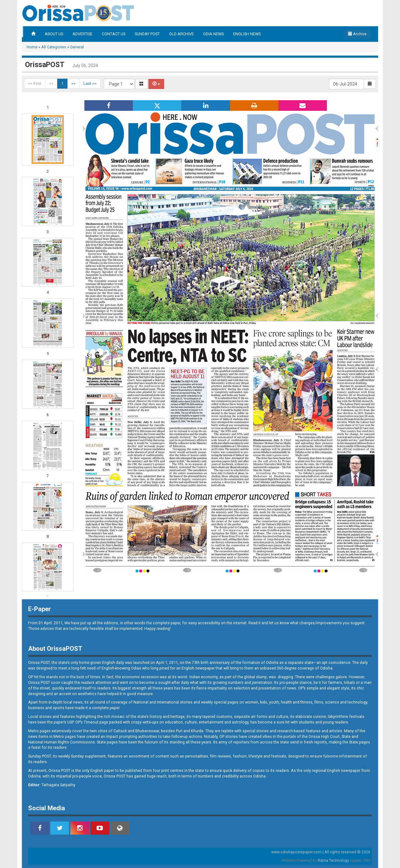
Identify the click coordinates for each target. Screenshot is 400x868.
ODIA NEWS (213, 34)
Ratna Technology (333, 861)
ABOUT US (54, 34)
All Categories (54, 47)
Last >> (90, 83)
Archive (357, 34)
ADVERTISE (82, 34)
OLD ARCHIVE (181, 34)
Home (32, 47)
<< (51, 83)
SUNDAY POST (147, 34)
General (77, 47)
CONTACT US (114, 34)
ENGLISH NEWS (247, 34)
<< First (35, 83)
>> (73, 83)
